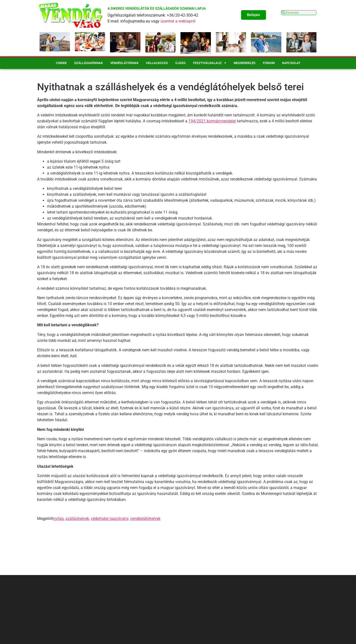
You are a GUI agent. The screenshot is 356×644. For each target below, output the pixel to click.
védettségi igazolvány (110, 519)
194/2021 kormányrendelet (212, 121)
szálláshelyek (77, 519)
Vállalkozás (157, 63)
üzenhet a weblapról (178, 21)
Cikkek (61, 63)
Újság (180, 63)
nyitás (58, 519)
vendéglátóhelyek (145, 519)
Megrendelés (245, 63)
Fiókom (269, 63)
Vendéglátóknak (124, 63)
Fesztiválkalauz (210, 63)
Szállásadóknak (89, 63)
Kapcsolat (291, 63)
